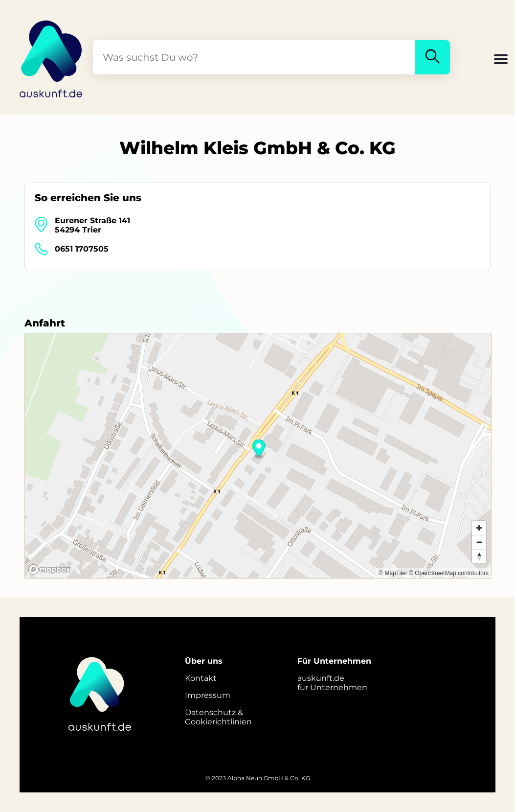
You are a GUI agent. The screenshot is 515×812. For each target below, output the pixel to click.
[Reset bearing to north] (479, 556)
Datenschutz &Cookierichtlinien (218, 717)
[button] (501, 60)
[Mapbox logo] (49, 569)
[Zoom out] (479, 542)
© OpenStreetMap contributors (449, 573)
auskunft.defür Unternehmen (332, 683)
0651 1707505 (82, 249)
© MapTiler (393, 573)
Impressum (208, 695)
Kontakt (201, 678)
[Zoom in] (479, 528)
